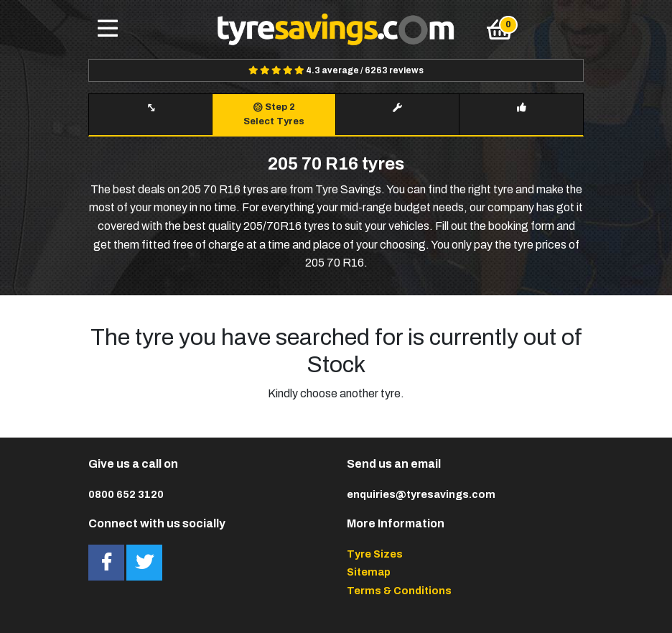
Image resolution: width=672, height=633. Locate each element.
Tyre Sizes (375, 554)
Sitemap (369, 572)
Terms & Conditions (399, 591)
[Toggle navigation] (108, 29)
